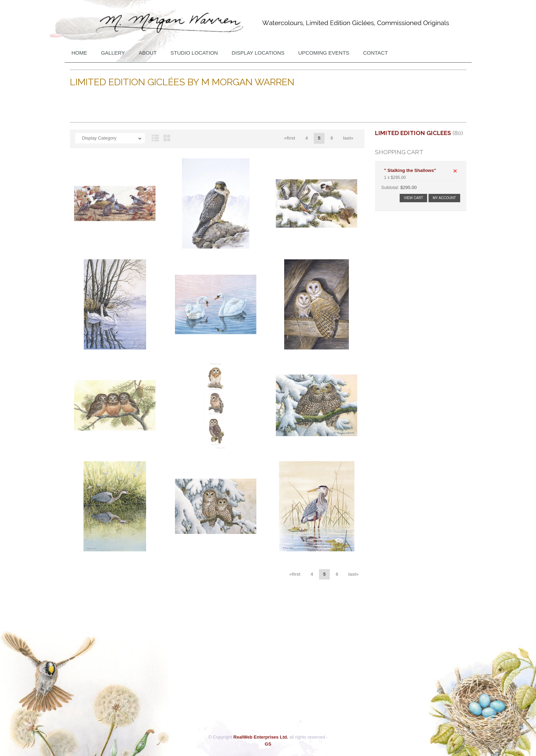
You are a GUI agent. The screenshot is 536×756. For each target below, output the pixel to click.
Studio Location (194, 53)
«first (290, 138)
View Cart (413, 198)
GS (268, 744)
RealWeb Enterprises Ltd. (261, 737)
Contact (375, 53)
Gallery (113, 53)
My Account (444, 198)
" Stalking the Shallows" (410, 170)
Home (79, 53)
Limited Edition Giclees (413, 133)
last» (348, 138)
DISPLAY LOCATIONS (258, 53)
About (148, 53)
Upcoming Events (324, 53)
